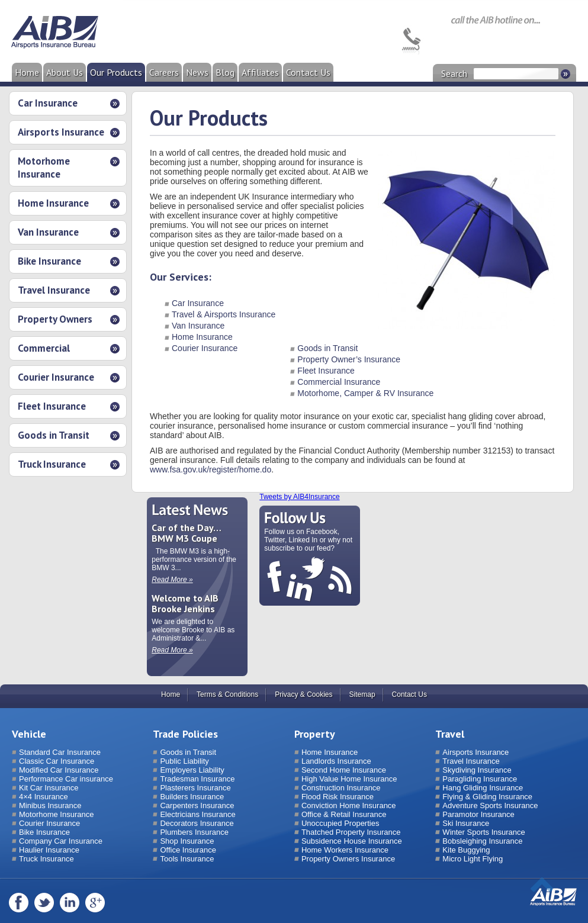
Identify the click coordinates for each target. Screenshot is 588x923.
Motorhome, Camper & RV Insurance (365, 393)
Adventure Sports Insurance (490, 805)
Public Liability (184, 761)
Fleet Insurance (52, 406)
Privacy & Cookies (303, 694)
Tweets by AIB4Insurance (299, 497)
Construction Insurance (341, 788)
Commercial (44, 348)
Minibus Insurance (50, 805)
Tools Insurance (187, 859)
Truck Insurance (52, 464)
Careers (164, 72)
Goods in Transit (54, 435)
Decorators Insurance (197, 823)
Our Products (116, 72)
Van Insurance (48, 232)
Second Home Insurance (344, 770)
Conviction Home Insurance (349, 805)
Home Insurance (53, 203)
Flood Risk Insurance (338, 797)
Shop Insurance (187, 841)
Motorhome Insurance (44, 168)
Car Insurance (48, 103)
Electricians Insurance (197, 814)
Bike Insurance (49, 261)
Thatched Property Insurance (351, 832)
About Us (65, 72)
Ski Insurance (466, 823)
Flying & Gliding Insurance (487, 797)
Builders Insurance (192, 797)
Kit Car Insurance (49, 788)
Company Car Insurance (61, 841)
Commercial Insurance (339, 382)
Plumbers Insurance (194, 832)
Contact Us (308, 72)
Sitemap (362, 694)
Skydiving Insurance (477, 770)
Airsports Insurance (61, 132)
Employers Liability (192, 770)
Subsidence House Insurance (352, 841)
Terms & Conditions (227, 694)
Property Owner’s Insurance (349, 359)
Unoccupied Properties (340, 823)
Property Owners (55, 319)
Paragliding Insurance (480, 779)
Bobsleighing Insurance (482, 841)
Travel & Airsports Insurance (224, 314)
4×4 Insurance (44, 797)
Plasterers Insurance (195, 788)
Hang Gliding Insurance (483, 788)
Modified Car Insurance (59, 770)
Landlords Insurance (336, 761)
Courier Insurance (56, 377)
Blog (225, 72)
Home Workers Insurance (345, 850)
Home (27, 72)
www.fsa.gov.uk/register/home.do (211, 469)
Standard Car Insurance (60, 752)
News (197, 72)
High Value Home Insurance (349, 779)
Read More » (172, 580)
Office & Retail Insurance (344, 814)
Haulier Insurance (49, 850)
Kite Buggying (466, 850)
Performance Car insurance (66, 779)
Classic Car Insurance (57, 761)
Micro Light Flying (473, 859)
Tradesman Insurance (197, 779)
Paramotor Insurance (478, 814)
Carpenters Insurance (197, 805)
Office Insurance (188, 850)
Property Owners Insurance (348, 859)
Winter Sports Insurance (483, 832)
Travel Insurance (54, 290)
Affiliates (260, 72)
